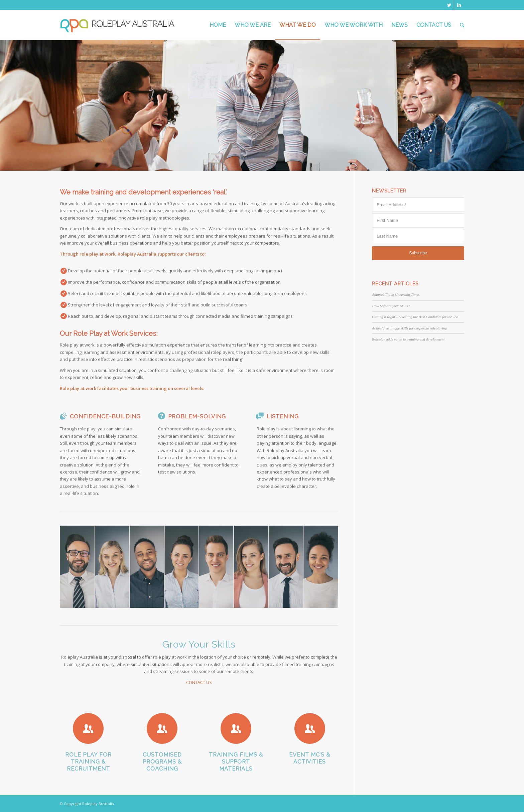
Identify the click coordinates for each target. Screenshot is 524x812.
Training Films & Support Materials (236, 762)
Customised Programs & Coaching (162, 762)
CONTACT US (199, 682)
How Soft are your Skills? (391, 306)
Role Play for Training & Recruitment (88, 762)
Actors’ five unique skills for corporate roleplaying (409, 328)
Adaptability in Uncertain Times (396, 294)
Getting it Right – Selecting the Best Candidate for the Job (415, 317)
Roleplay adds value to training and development (408, 339)
